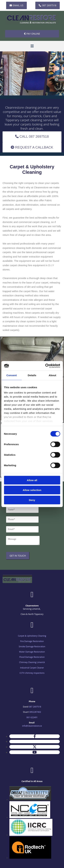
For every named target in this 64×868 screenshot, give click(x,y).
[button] (16, 5)
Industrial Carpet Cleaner (32, 668)
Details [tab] (32, 375)
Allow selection (32, 490)
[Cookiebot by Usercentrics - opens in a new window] (46, 366)
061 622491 (32, 717)
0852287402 (35, 712)
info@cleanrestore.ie (32, 726)
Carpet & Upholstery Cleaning (32, 636)
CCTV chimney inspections (32, 673)
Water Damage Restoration (32, 652)
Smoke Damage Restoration (32, 647)
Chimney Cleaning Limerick (32, 662)
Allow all (32, 480)
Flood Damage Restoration (32, 657)
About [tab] (52, 375)
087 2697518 (35, 707)
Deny (32, 500)
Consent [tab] (12, 375)
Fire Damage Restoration (32, 641)
